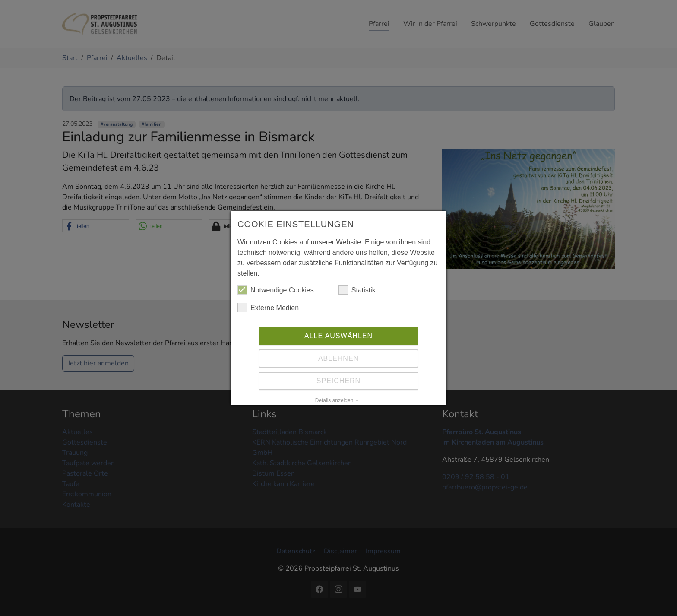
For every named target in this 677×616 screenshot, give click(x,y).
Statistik (357, 290)
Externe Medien (268, 308)
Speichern (338, 381)
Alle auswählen (338, 336)
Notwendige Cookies (276, 290)
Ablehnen (338, 358)
